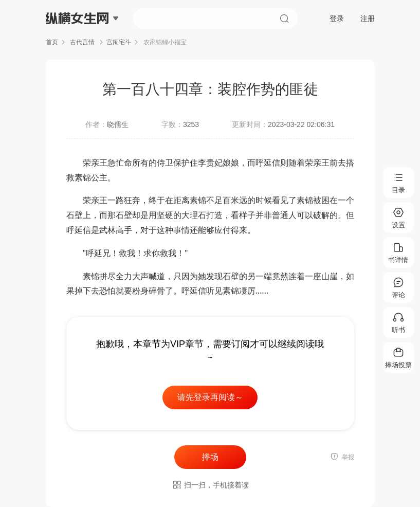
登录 (337, 19)
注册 (368, 19)
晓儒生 (118, 124)
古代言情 (83, 42)
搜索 (284, 19)
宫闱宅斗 (119, 42)
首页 (52, 42)
